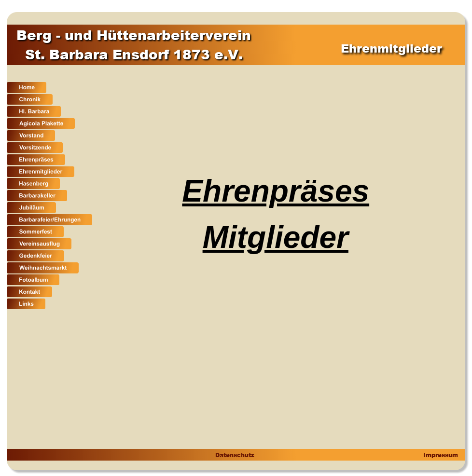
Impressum (440, 455)
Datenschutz (234, 455)
